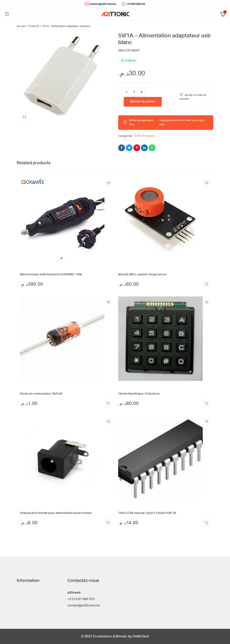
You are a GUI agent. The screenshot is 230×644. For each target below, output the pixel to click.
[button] (24, 117)
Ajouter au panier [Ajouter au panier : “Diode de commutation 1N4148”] (108, 404)
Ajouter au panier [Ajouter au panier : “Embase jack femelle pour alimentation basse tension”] (108, 523)
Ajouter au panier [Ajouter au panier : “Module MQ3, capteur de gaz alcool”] (206, 284)
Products (34, 26)
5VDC (138, 136)
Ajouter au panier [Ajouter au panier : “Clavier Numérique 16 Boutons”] (206, 404)
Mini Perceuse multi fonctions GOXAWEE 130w (51, 274)
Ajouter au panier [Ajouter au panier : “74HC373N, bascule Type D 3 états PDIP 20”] (206, 523)
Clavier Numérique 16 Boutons (139, 394)
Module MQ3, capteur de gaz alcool (142, 274)
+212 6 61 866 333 (81, 599)
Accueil (21, 26)
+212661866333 (136, 4)
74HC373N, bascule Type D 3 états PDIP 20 (147, 513)
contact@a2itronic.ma (103, 4)
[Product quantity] (134, 92)
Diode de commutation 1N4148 (41, 394)
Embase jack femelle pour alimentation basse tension (56, 513)
